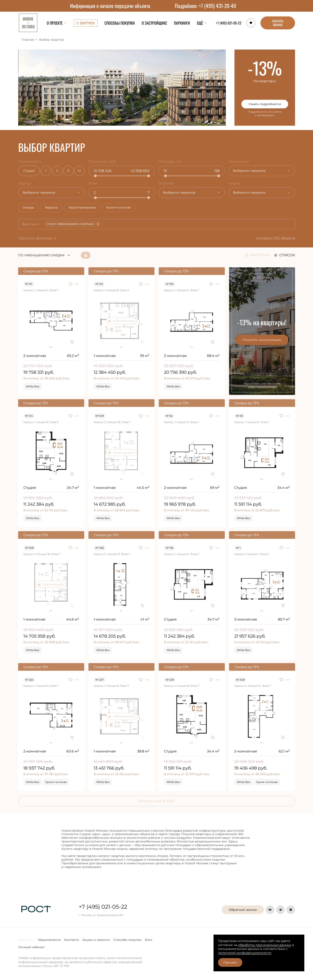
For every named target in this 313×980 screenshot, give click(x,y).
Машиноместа (49, 940)
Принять (230, 962)
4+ (80, 171)
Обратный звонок (243, 910)
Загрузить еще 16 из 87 (156, 802)
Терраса (54, 208)
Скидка (29, 208)
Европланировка (87, 208)
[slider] (96, 176)
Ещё (202, 23)
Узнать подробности (265, 104)
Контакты (71, 940)
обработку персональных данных (265, 945)
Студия (30, 171)
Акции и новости (96, 940)
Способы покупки (127, 940)
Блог (149, 940)
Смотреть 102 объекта (277, 239)
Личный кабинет (31, 947)
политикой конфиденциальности (245, 953)
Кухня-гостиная (125, 208)
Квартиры (26, 940)
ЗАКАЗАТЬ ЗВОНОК (278, 23)
